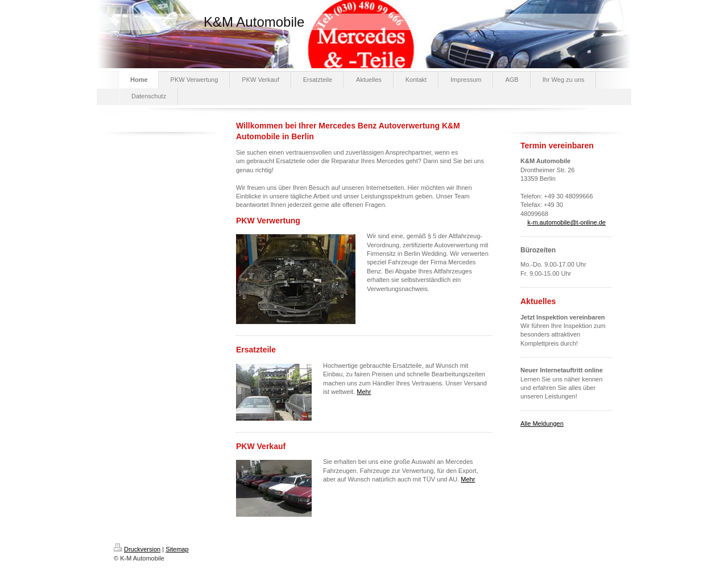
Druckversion (137, 549)
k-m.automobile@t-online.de (566, 222)
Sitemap (177, 549)
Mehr (364, 392)
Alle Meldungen (542, 423)
